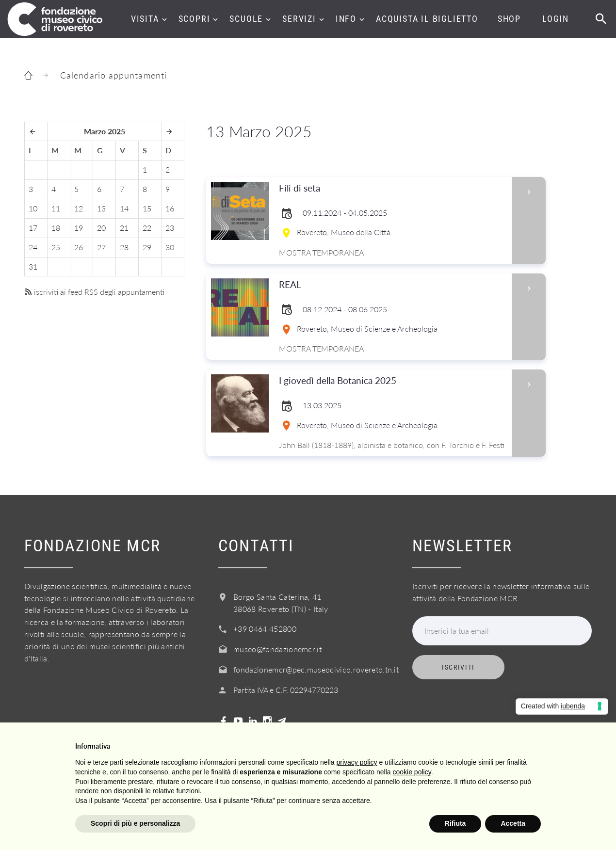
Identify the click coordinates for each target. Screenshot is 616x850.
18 (56, 228)
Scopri (195, 19)
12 (79, 208)
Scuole (246, 19)
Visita (145, 19)
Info (346, 19)
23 (170, 228)
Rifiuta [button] (455, 823)
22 (147, 228)
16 (170, 208)
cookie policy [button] (412, 772)
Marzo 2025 (105, 131)
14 (124, 208)
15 (147, 208)
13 (101, 208)
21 (124, 228)
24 (33, 247)
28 (124, 247)
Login (556, 19)
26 (79, 247)
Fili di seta (392, 188)
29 (147, 247)
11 (56, 208)
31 (33, 266)
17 (33, 228)
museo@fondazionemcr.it (277, 649)
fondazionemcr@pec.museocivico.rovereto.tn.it (316, 669)
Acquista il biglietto (427, 19)
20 (101, 228)
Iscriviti (458, 667)
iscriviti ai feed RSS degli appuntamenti (94, 292)
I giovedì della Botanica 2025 (392, 381)
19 (79, 228)
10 (33, 208)
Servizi (299, 19)
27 (101, 247)
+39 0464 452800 (265, 629)
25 (56, 247)
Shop (509, 19)
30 (170, 247)
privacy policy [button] (357, 762)
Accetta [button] (513, 823)
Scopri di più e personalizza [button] (135, 823)
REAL (392, 285)
